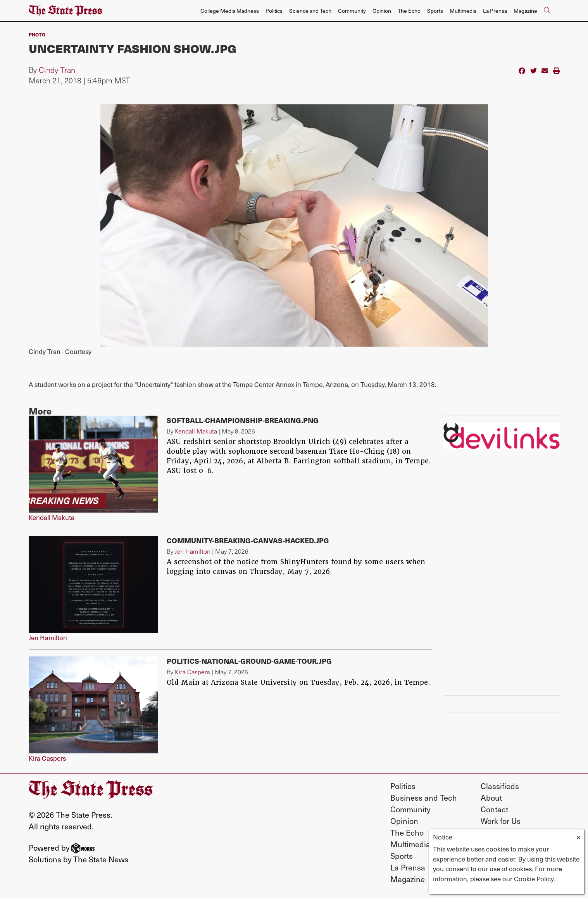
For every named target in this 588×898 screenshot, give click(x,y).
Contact (494, 809)
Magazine (525, 11)
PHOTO (37, 34)
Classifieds (500, 786)
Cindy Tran (57, 70)
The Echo (409, 11)
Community (352, 11)
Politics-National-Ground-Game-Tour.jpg (249, 661)
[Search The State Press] (547, 11)
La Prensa (495, 11)
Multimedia (463, 11)
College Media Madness (230, 11)
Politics (274, 11)
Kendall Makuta (52, 517)
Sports (435, 11)
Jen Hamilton (48, 637)
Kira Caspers (47, 758)
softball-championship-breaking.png (243, 420)
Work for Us (501, 821)
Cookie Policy (534, 879)
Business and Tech (424, 798)
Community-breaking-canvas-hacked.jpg (248, 540)
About (491, 798)
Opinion (382, 11)
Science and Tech (310, 11)
